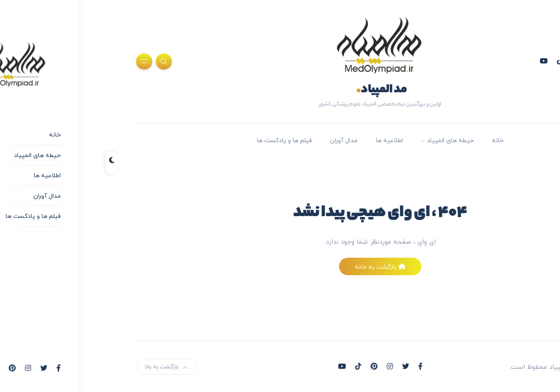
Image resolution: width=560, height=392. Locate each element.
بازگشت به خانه (280, 267)
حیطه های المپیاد (350, 140)
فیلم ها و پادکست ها (184, 140)
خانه (397, 140)
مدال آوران (243, 140)
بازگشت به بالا (66, 367)
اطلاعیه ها (289, 140)
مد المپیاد (281, 90)
